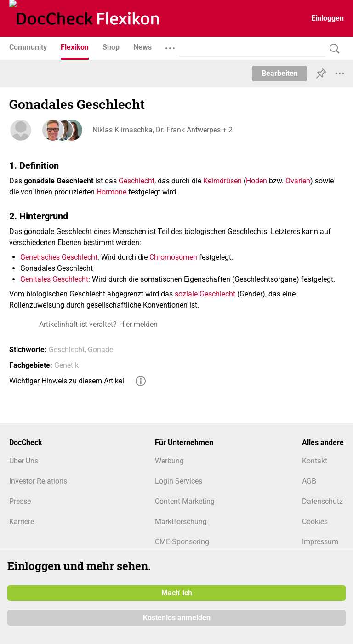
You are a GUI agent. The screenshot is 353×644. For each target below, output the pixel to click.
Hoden (256, 181)
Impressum (320, 542)
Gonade (100, 350)
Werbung (169, 461)
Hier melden (138, 324)
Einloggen (327, 18)
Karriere (22, 521)
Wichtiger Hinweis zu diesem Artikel (67, 381)
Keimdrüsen (222, 181)
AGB (309, 481)
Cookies (315, 521)
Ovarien (298, 181)
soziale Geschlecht (205, 294)
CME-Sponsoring (182, 542)
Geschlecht (137, 181)
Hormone (111, 192)
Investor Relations (38, 481)
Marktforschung (181, 521)
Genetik (66, 365)
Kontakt (315, 461)
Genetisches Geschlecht (59, 257)
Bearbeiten (280, 73)
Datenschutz (322, 501)
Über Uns (24, 461)
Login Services (179, 481)
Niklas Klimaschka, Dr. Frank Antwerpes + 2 (162, 130)
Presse (20, 501)
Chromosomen (173, 257)
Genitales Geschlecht (54, 279)
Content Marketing (185, 501)
